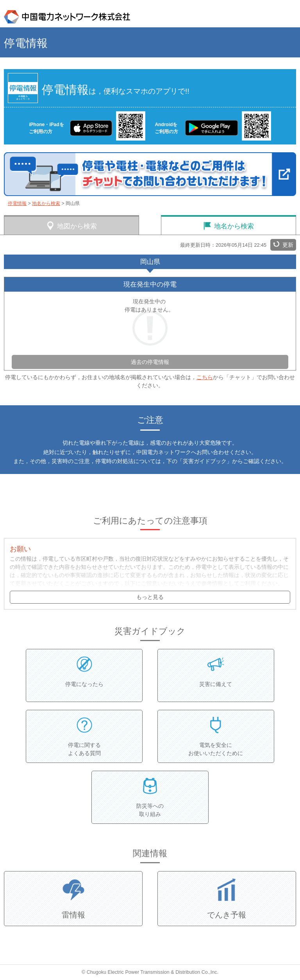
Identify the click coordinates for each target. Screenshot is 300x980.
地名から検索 (46, 203)
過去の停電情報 (150, 362)
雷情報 (73, 915)
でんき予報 (227, 915)
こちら (205, 377)
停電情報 (17, 203)
